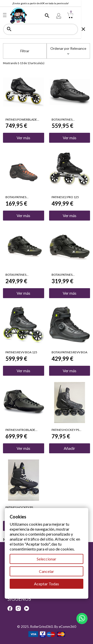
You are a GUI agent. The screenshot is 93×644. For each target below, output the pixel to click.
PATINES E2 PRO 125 (65, 197)
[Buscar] (46, 29)
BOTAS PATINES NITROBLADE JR (16, 275)
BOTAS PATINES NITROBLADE (62, 275)
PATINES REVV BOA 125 (21, 352)
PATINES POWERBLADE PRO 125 (21, 120)
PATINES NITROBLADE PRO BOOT (20, 430)
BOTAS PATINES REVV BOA (69, 352)
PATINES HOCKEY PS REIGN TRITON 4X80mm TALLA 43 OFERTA (68, 430)
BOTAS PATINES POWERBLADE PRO (65, 120)
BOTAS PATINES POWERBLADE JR (17, 197)
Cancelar (46, 571)
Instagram (18, 608)
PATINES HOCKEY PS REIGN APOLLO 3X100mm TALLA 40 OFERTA (23, 507)
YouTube (27, 608)
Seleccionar (46, 559)
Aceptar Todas (46, 584)
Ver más (23, 138)
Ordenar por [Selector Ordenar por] (68, 50)
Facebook (10, 608)
